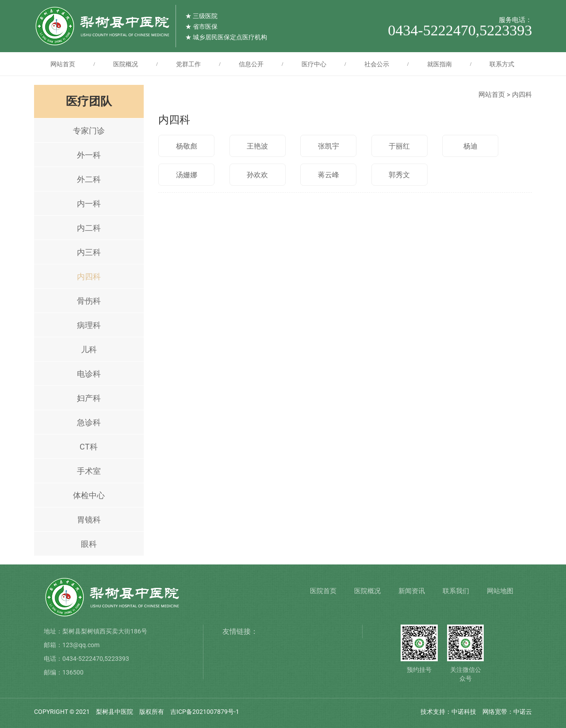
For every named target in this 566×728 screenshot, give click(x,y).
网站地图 (500, 591)
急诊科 (89, 422)
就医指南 (440, 64)
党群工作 (188, 64)
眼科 (89, 544)
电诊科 (89, 374)
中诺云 (523, 712)
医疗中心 (314, 64)
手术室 (89, 471)
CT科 (89, 447)
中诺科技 (464, 712)
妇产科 (89, 398)
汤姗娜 (187, 175)
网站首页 (63, 64)
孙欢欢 (257, 175)
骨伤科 (89, 301)
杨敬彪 (187, 146)
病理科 (89, 325)
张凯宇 (329, 146)
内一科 (89, 204)
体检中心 (89, 495)
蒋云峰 (329, 175)
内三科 (89, 252)
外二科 (89, 179)
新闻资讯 (412, 591)
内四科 (89, 276)
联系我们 (456, 591)
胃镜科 (89, 520)
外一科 (89, 155)
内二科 (89, 228)
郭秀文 (399, 175)
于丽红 (399, 146)
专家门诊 (89, 131)
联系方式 (502, 64)
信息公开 (251, 64)
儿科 (89, 349)
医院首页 (323, 591)
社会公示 (377, 64)
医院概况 (126, 64)
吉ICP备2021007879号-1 (205, 712)
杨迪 (470, 146)
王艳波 (257, 146)
